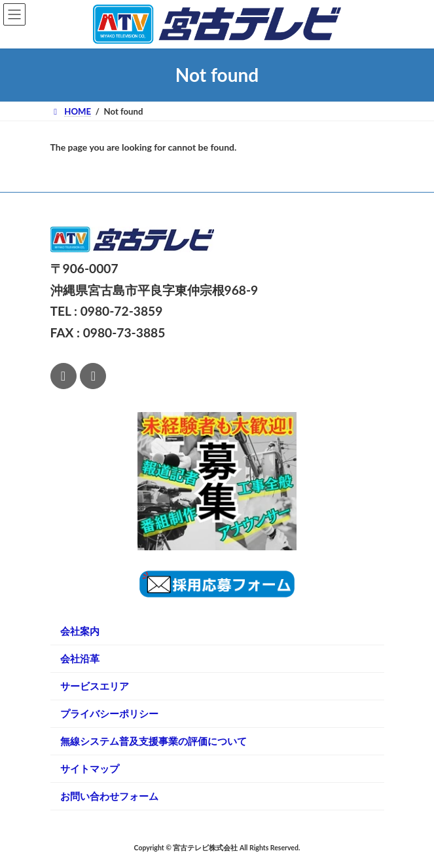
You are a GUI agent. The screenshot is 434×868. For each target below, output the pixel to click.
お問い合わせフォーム (109, 796)
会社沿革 (80, 658)
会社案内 (80, 631)
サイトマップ (90, 768)
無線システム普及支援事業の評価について (154, 741)
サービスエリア (95, 686)
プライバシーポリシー (109, 713)
